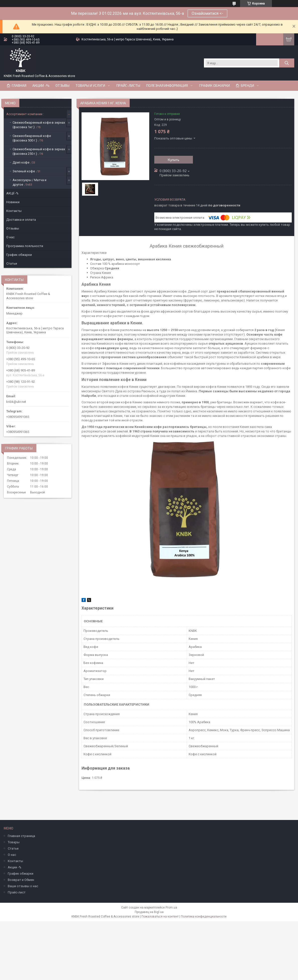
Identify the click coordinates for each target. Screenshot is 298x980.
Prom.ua (171, 908)
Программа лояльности (25, 246)
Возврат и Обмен (21, 880)
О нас (10, 237)
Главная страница (21, 836)
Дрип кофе (21, 162)
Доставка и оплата (21, 220)
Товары (14, 842)
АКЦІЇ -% (12, 193)
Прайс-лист (17, 892)
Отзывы (62, 86)
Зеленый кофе (24, 171)
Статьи (12, 263)
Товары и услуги (90, 86)
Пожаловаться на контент (160, 917)
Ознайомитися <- (207, 13)
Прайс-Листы (128, 86)
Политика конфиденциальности (204, 917)
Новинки (13, 202)
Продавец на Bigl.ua (149, 912)
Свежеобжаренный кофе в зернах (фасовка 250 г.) (39, 151)
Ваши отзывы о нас (23, 886)
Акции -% (15, 867)
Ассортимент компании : (25, 114)
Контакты (14, 211)
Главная (19, 86)
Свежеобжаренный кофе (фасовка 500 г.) (32, 138)
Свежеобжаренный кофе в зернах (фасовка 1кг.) (39, 125)
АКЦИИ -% (41, 86)
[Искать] (287, 63)
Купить (174, 160)
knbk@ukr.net (16, 402)
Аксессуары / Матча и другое (29, 182)
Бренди (247, 86)
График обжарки (214, 86)
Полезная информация (167, 86)
